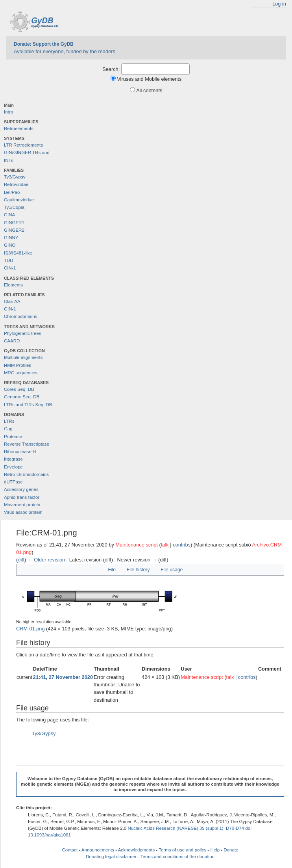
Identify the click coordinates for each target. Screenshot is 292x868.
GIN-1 (10, 309)
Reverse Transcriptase (27, 444)
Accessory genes (21, 489)
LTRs (9, 421)
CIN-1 (10, 268)
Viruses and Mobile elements (149, 79)
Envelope (13, 467)
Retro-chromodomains (26, 474)
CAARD (12, 341)
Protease (13, 437)
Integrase (13, 459)
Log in (279, 4)
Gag (8, 429)
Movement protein (22, 505)
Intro (8, 112)
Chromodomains (20, 316)
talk (165, 545)
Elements (13, 285)
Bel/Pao (12, 192)
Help (215, 850)
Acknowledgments (136, 850)
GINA (9, 215)
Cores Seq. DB (19, 389)
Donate (231, 850)
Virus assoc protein (23, 512)
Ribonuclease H (20, 452)
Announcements (98, 850)
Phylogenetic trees (23, 333)
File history (138, 570)
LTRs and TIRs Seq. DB (28, 405)
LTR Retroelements (23, 145)
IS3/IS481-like (18, 253)
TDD (9, 260)
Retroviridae (16, 184)
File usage (172, 570)
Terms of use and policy (182, 850)
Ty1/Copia (14, 207)
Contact (70, 850)
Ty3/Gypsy (15, 177)
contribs (182, 545)
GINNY (11, 238)
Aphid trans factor (22, 497)
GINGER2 (14, 230)
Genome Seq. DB (22, 397)
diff (21, 560)
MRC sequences (21, 373)
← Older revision (46, 560)
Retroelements (19, 128)
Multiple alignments (23, 357)
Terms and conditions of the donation (177, 857)
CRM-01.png (30, 629)
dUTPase (13, 482)
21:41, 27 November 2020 (63, 677)
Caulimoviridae (19, 200)
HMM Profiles (18, 365)
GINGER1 (14, 223)
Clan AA (12, 301)
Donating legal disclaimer (111, 857)
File (112, 570)
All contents (149, 90)
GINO (10, 245)
